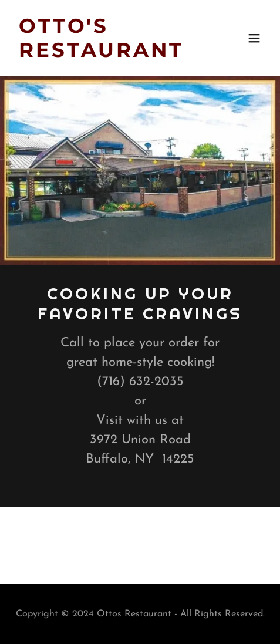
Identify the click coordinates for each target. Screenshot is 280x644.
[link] (102, 55)
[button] (254, 38)
